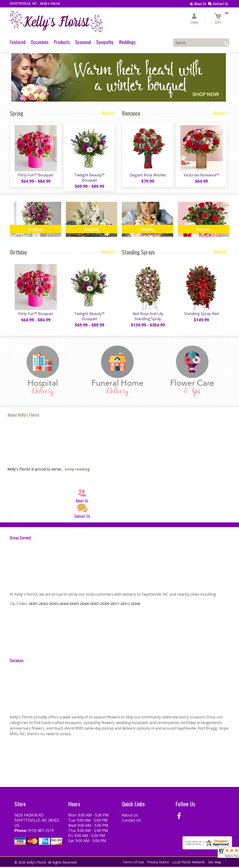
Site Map (215, 863)
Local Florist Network (188, 863)
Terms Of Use (133, 863)
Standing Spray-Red (201, 315)
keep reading (77, 470)
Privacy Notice (158, 863)
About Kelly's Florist (23, 416)
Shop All (109, 113)
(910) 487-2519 (41, 832)
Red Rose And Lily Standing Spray (148, 317)
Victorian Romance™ (201, 175)
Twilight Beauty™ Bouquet (89, 178)
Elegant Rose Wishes (148, 175)
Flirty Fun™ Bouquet (35, 175)
